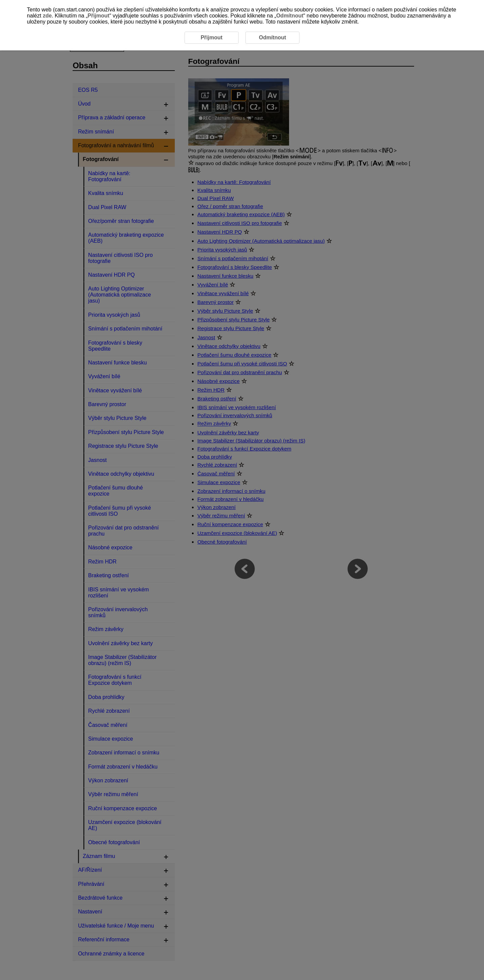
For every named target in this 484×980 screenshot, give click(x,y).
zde (47, 16)
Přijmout (99, 16)
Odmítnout (290, 16)
